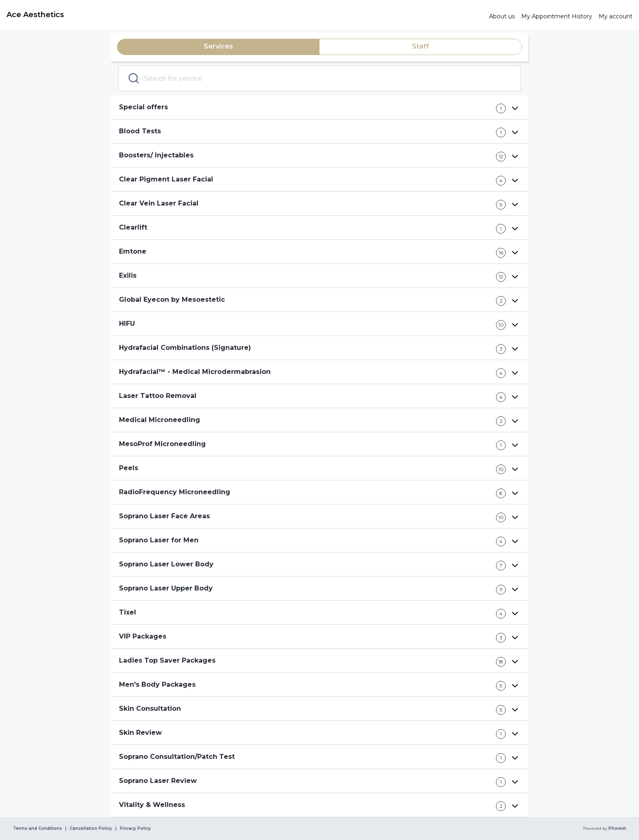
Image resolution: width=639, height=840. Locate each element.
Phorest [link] (617, 829)
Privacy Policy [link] (135, 829)
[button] (319, 107)
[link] (245, 15)
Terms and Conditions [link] (37, 829)
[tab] (218, 47)
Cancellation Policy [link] (91, 829)
